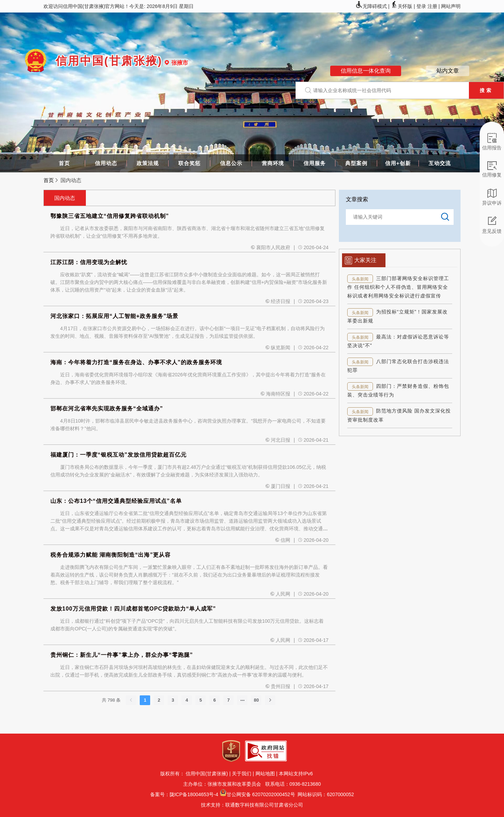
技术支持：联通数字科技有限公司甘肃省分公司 (252, 805)
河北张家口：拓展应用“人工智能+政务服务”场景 (114, 316)
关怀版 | (403, 6)
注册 (432, 6)
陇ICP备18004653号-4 (194, 794)
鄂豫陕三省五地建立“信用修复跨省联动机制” (110, 216)
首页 (64, 163)
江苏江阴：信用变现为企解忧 (89, 262)
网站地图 (265, 774)
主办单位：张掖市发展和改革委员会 (223, 784)
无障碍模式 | (373, 6)
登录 (421, 6)
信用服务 (315, 163)
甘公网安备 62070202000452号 (261, 794)
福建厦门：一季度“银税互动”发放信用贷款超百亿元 (119, 455)
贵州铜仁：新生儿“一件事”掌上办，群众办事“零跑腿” (122, 655)
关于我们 (242, 774)
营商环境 (273, 163)
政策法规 (148, 163)
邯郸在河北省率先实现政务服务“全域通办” (107, 408)
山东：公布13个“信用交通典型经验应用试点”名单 (116, 501)
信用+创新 (398, 163)
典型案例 (356, 163)
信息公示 (231, 163)
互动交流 (440, 163)
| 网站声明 (449, 6)
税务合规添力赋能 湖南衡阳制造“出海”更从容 (111, 555)
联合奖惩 (189, 163)
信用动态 (106, 163)
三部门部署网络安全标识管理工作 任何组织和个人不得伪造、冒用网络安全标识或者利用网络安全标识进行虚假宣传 (398, 287)
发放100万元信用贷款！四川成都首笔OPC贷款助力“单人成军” (133, 609)
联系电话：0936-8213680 (292, 784)
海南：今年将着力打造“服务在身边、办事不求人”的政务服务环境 (136, 362)
